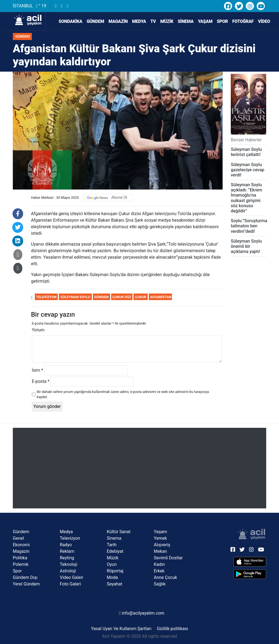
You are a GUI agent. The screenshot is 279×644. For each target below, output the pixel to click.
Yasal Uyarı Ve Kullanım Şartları (121, 629)
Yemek (160, 538)
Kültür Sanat (119, 532)
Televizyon (46, 297)
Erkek (159, 571)
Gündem (95, 21)
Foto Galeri (70, 584)
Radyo (66, 545)
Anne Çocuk (166, 577)
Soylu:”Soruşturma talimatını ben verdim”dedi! (249, 226)
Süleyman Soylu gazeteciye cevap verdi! (248, 170)
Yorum (38, 330)
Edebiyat (115, 551)
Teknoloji (69, 564)
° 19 (41, 6)
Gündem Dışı (25, 577)
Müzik (167, 21)
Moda (112, 577)
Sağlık (160, 584)
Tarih (112, 545)
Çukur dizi (122, 297)
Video (264, 21)
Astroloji (68, 571)
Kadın (160, 564)
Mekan (160, 551)
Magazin (118, 21)
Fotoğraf (243, 21)
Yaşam (205, 21)
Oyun (112, 564)
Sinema (186, 21)
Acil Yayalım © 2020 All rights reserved (140, 636)
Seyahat (115, 584)
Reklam (67, 551)
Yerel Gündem (26, 584)
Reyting (67, 558)
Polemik (21, 564)
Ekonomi (21, 545)
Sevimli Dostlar (168, 558)
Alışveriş (162, 545)
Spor (222, 21)
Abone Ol (119, 198)
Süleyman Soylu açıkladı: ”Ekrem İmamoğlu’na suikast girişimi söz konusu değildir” (246, 198)
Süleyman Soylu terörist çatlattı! (246, 152)
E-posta (41, 381)
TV (153, 21)
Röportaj (115, 571)
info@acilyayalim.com (142, 613)
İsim (37, 370)
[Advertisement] (139, 468)
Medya (139, 21)
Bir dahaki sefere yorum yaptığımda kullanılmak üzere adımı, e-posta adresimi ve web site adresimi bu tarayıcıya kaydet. (123, 394)
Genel (18, 538)
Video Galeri (72, 577)
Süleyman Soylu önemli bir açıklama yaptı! (246, 246)
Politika (20, 558)
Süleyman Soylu (75, 297)
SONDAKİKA (67, 22)
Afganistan (161, 297)
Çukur (141, 297)
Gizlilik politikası (172, 629)
